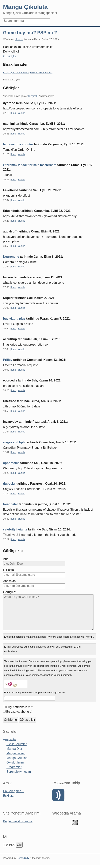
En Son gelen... (13, 791)
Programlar (14, 767)
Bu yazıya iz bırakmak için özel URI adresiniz (28, 72)
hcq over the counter (18, 144)
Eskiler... (9, 796)
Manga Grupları (17, 758)
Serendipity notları (19, 772)
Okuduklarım (15, 762)
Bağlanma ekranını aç (18, 821)
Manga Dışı (14, 749)
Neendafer (10, 504)
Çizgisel (33, 96)
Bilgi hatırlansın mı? (20, 707)
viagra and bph (14, 442)
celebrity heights (15, 529)
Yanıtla (21, 113)
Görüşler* (10, 592)
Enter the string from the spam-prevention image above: (35, 693)
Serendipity (23, 858)
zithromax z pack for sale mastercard (30, 165)
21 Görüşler (10, 56)
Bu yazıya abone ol (19, 712)
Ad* (6, 559)
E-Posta (8, 570)
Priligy (8, 360)
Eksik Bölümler (17, 744)
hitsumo (19, 39)
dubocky (9, 484)
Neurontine (11, 257)
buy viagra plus (14, 319)
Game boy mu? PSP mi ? (30, 33)
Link (13, 113)
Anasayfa (9, 581)
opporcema (11, 463)
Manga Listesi (16, 753)
